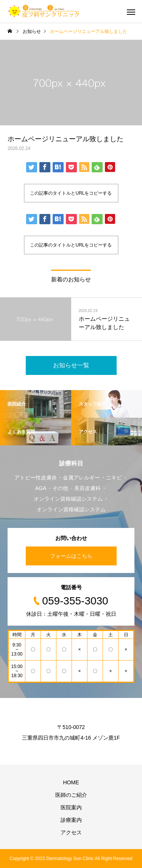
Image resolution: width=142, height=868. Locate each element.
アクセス (71, 832)
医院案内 (71, 807)
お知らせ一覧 (71, 365)
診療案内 (71, 820)
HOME (71, 782)
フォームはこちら (71, 556)
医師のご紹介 (71, 795)
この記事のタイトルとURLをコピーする (71, 193)
